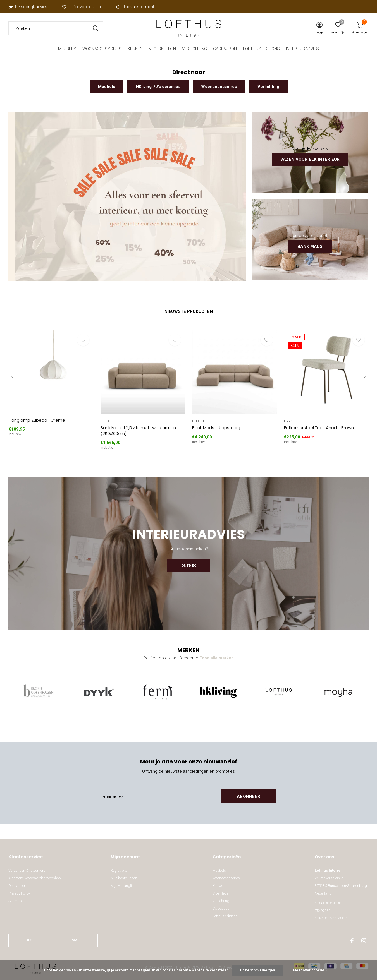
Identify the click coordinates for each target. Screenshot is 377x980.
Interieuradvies (302, 49)
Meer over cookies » (310, 970)
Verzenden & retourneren (28, 870)
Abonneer (249, 796)
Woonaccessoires (102, 49)
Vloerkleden (162, 49)
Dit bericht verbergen (257, 970)
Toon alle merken (217, 658)
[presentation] (12, 377)
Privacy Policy (19, 893)
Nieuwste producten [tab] (189, 311)
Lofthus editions (261, 49)
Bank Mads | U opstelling (217, 428)
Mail (76, 940)
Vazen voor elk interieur (310, 159)
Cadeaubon (225, 49)
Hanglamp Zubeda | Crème (37, 420)
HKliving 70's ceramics (158, 87)
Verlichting (195, 49)
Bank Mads (310, 246)
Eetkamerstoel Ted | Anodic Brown (319, 428)
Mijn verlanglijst (123, 886)
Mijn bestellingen (124, 878)
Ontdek (188, 565)
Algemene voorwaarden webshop (35, 878)
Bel (30, 940)
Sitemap (15, 901)
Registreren (120, 870)
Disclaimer (17, 886)
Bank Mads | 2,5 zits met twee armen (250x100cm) (138, 431)
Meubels (67, 49)
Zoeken (96, 28)
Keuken (135, 49)
